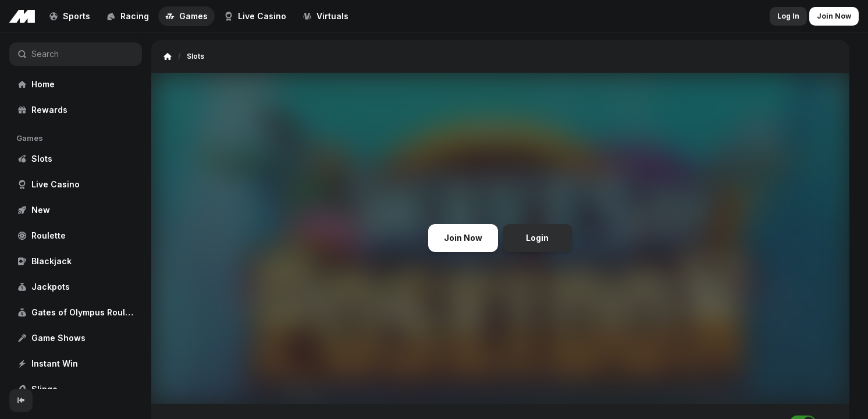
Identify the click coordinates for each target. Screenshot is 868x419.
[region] (76, 211)
